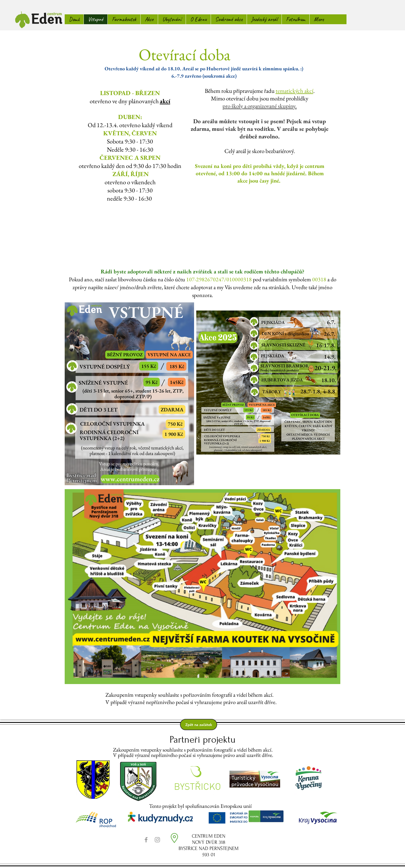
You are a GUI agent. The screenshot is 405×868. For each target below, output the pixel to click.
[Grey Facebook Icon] (146, 840)
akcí (165, 101)
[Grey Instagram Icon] (157, 840)
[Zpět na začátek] (199, 725)
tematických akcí (294, 91)
